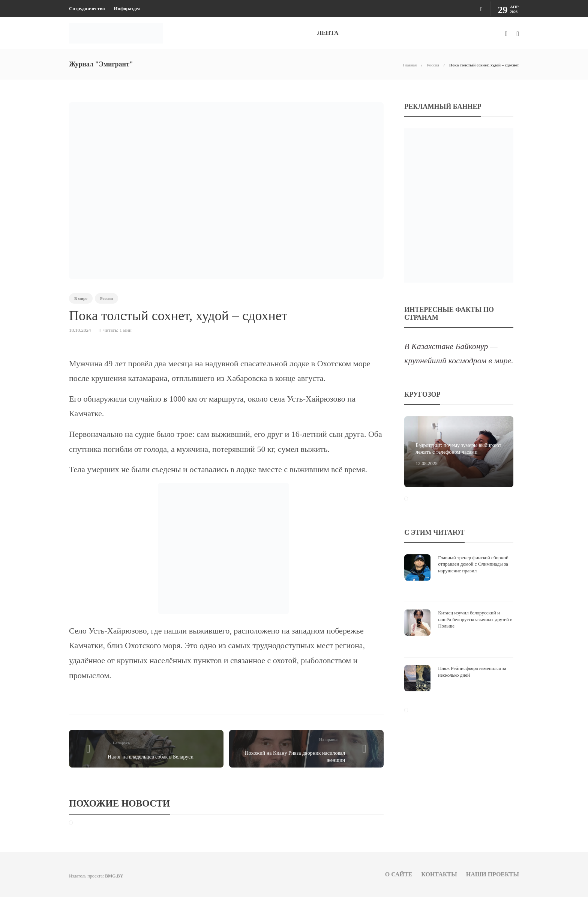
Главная (410, 65)
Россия (433, 65)
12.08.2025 (427, 463)
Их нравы (328, 739)
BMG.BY (114, 876)
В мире (81, 298)
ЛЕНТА (328, 33)
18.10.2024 (80, 330)
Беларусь (121, 743)
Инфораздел (127, 8)
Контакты (439, 874)
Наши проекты (493, 874)
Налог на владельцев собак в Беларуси (151, 757)
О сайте (399, 874)
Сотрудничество (87, 8)
